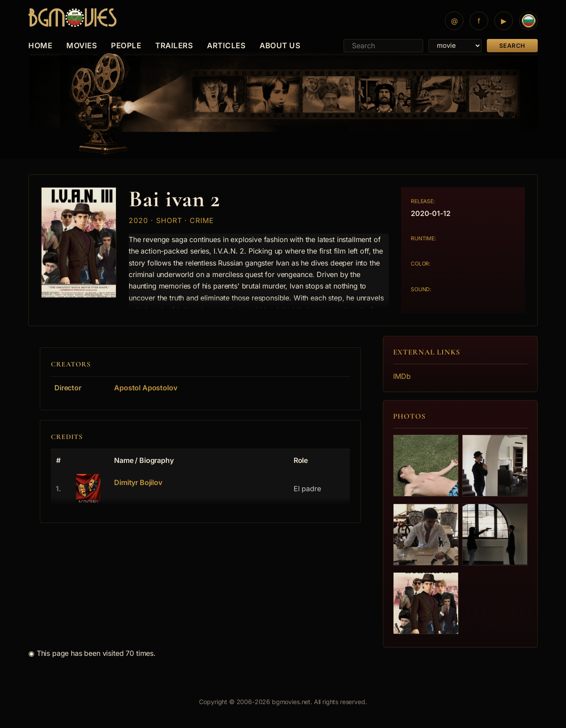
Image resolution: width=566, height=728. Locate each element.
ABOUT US (280, 46)
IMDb (402, 376)
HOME (40, 46)
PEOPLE (126, 46)
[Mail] (454, 21)
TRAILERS (174, 46)
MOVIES (82, 46)
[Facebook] (479, 21)
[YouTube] (504, 21)
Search (512, 46)
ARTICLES (226, 46)
